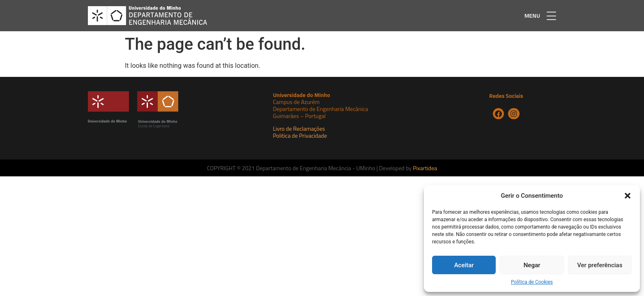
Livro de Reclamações (299, 128)
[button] (628, 196)
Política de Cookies (532, 282)
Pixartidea (425, 168)
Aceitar (464, 265)
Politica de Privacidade (300, 135)
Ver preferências (600, 265)
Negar (532, 265)
